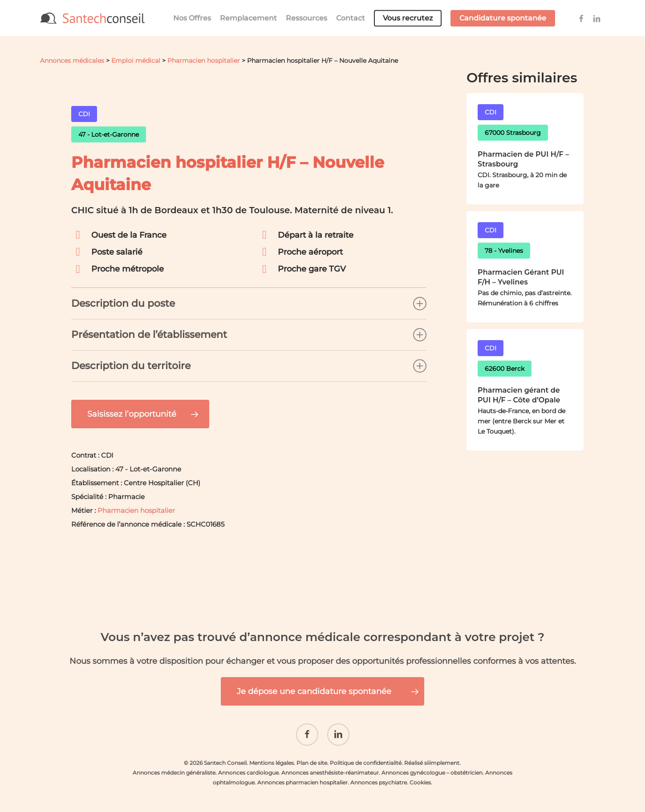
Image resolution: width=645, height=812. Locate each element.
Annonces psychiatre (379, 776)
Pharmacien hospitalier (204, 61)
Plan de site (312, 756)
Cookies (420, 776)
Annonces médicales (72, 61)
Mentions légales (272, 756)
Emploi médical (136, 61)
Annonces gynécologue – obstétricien (432, 766)
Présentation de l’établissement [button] (249, 335)
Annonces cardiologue (248, 766)
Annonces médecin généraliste (174, 766)
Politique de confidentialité (366, 756)
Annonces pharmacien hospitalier (302, 776)
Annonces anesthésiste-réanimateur (330, 766)
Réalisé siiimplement (432, 756)
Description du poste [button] (249, 304)
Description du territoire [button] (249, 366)
